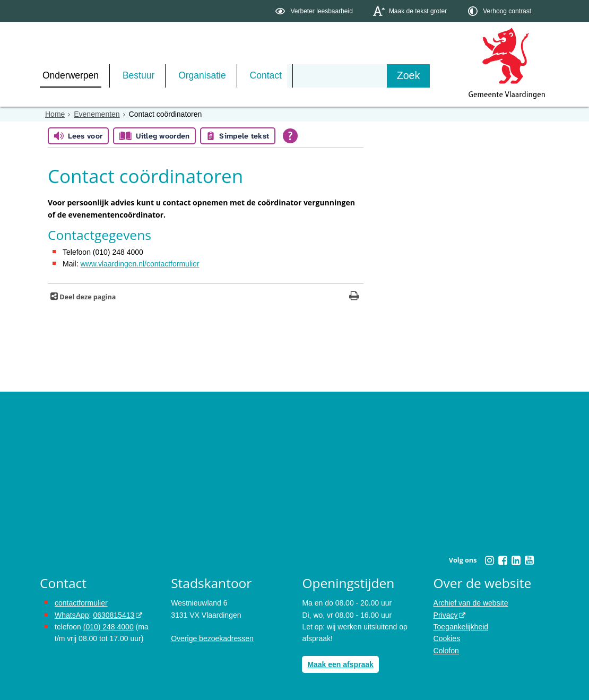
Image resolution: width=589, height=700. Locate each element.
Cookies (447, 638)
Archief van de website (471, 603)
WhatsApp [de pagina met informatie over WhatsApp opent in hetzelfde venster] (72, 615)
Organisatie (202, 75)
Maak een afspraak (340, 664)
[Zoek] (408, 76)
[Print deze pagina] (354, 297)
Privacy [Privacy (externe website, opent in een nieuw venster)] (446, 615)
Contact (266, 75)
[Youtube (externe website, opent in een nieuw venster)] (529, 560)
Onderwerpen (71, 75)
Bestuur (138, 75)
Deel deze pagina (87, 297)
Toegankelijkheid (461, 627)
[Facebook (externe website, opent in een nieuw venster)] (503, 560)
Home (55, 114)
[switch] (315, 11)
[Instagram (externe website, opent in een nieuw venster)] (489, 560)
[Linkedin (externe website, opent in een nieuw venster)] (516, 560)
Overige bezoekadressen (212, 638)
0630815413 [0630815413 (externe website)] (114, 615)
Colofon (446, 651)
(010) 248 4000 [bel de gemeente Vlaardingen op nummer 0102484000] (109, 627)
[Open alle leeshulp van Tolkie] (290, 136)
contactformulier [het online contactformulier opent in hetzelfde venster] (81, 603)
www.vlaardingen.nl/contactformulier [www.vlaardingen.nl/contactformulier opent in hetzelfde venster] (140, 264)
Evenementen (97, 114)
